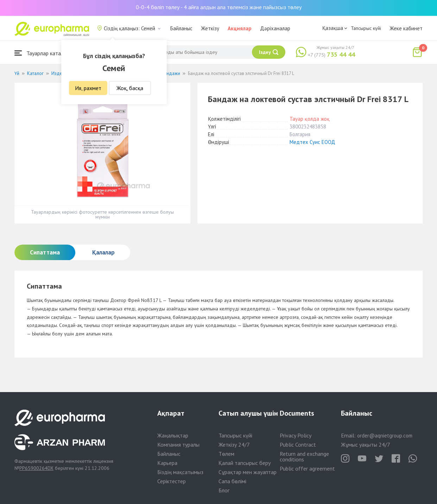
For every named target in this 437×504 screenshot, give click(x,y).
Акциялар (240, 28)
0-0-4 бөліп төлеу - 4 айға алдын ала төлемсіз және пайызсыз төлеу (219, 7)
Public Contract (298, 445)
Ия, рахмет (88, 88)
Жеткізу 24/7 (234, 445)
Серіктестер (172, 481)
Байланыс (181, 28)
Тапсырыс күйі (366, 28)
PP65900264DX (36, 468)
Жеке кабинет (406, 28)
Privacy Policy (296, 435)
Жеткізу (210, 28)
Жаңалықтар (173, 435)
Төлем (226, 454)
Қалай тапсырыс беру (245, 463)
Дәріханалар (275, 28)
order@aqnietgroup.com (385, 436)
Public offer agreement (307, 468)
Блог (224, 490)
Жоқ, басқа (130, 88)
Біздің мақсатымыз (180, 472)
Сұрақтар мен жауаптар (248, 472)
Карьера (167, 463)
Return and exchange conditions (304, 456)
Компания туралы (178, 445)
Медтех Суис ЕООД (312, 142)
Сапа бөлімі (232, 481)
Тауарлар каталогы (43, 53)
